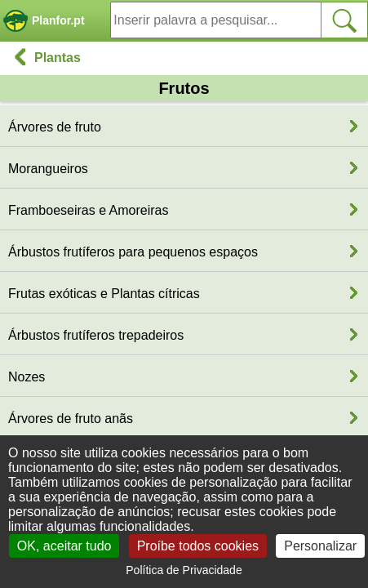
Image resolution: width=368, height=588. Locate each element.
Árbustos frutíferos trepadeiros (96, 335)
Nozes (27, 377)
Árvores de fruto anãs (71, 419)
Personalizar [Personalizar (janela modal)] (320, 546)
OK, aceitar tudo (64, 546)
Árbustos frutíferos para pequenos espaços (133, 252)
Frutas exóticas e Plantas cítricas (104, 294)
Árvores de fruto (55, 127)
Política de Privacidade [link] (184, 570)
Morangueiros (48, 169)
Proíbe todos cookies (198, 546)
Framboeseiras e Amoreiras (89, 210)
